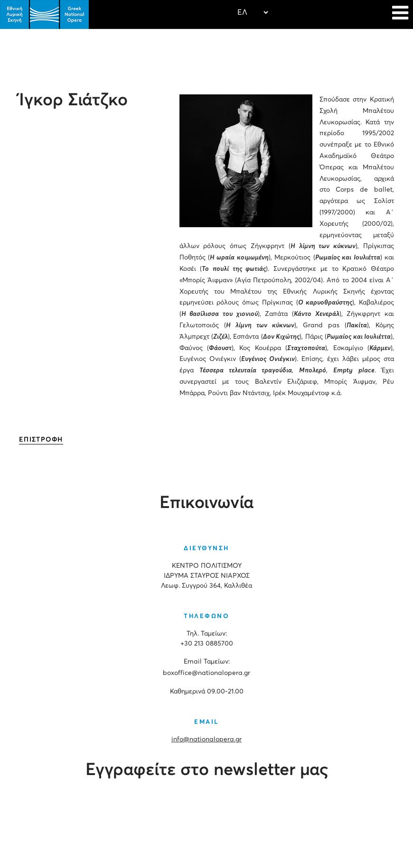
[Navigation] (400, 14)
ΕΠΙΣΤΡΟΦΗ (41, 440)
